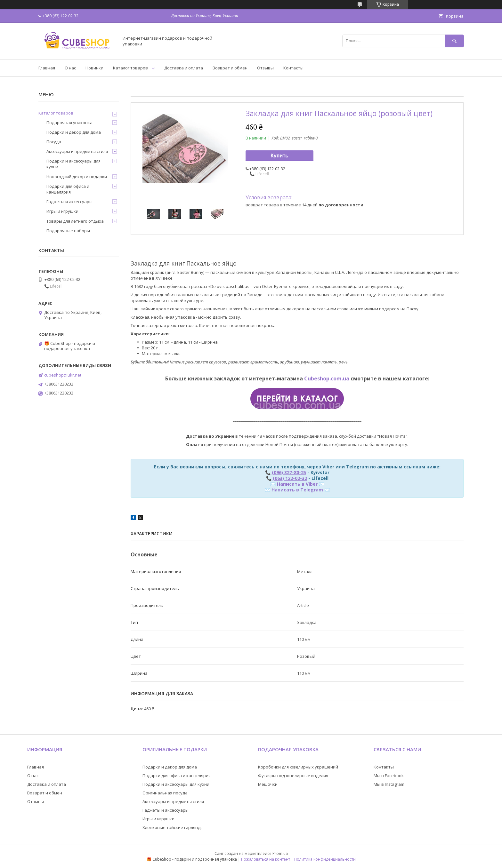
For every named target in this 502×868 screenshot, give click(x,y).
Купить (279, 156)
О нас (70, 68)
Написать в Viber (297, 484)
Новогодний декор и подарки (77, 177)
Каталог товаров (130, 68)
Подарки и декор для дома (74, 132)
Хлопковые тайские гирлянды (173, 827)
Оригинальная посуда (165, 793)
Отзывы (265, 68)
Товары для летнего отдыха (75, 221)
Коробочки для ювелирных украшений (298, 767)
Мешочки (268, 784)
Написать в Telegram (297, 490)
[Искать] (454, 41)
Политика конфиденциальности (325, 859)
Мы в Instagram (389, 784)
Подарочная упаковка (69, 123)
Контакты (293, 68)
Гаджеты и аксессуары (69, 202)
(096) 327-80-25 (289, 472)
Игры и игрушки (62, 211)
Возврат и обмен (230, 68)
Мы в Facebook (389, 776)
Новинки (94, 68)
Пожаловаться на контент (266, 859)
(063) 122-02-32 (290, 478)
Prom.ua (280, 853)
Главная (47, 68)
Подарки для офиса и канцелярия (68, 189)
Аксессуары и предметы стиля (77, 151)
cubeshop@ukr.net (63, 375)
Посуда (54, 142)
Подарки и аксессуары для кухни (73, 164)
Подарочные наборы (68, 231)
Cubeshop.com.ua (327, 378)
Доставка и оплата (184, 68)
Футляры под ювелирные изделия (293, 776)
